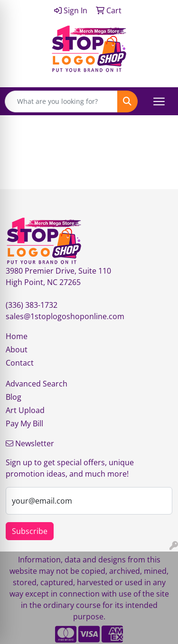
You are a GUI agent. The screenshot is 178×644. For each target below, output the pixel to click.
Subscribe (30, 531)
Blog (14, 397)
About (17, 350)
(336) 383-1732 (32, 305)
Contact (20, 363)
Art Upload (25, 410)
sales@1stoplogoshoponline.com (65, 316)
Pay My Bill (24, 423)
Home (17, 336)
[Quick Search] (61, 101)
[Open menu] (159, 101)
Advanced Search (37, 384)
